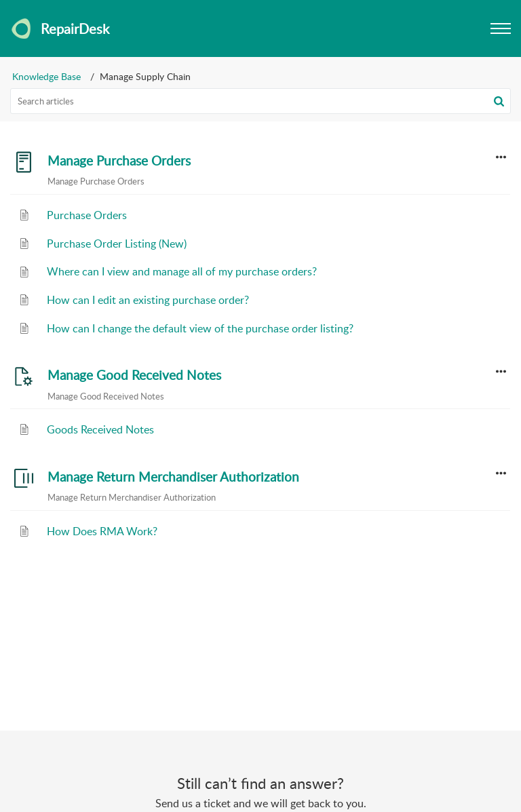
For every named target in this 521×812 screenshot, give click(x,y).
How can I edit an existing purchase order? (148, 300)
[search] (260, 101)
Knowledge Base (46, 76)
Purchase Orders (87, 215)
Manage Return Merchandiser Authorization (173, 477)
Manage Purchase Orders (119, 161)
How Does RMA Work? (102, 531)
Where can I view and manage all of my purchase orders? (182, 271)
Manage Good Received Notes (134, 375)
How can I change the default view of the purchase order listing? (200, 328)
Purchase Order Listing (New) (117, 244)
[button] (499, 101)
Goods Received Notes (100, 429)
